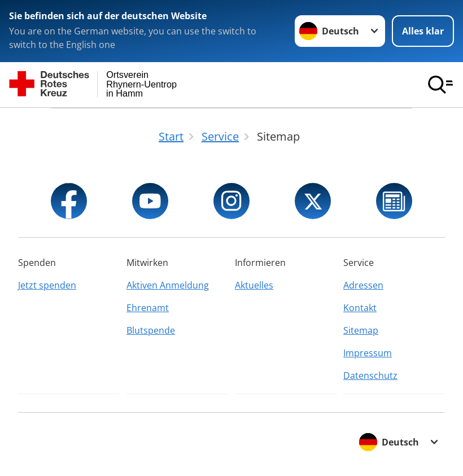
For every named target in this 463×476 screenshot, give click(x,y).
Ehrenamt (148, 308)
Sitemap (361, 330)
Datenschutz (370, 375)
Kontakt (360, 308)
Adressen (363, 285)
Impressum (368, 353)
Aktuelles (254, 285)
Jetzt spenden (47, 285)
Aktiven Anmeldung (168, 285)
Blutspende (151, 330)
